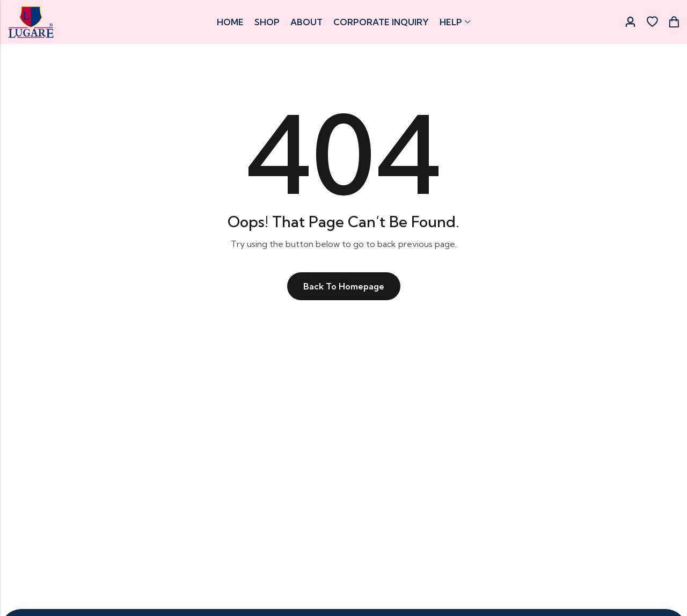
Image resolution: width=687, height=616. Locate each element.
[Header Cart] (674, 22)
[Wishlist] (652, 22)
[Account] (630, 22)
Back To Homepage (344, 286)
